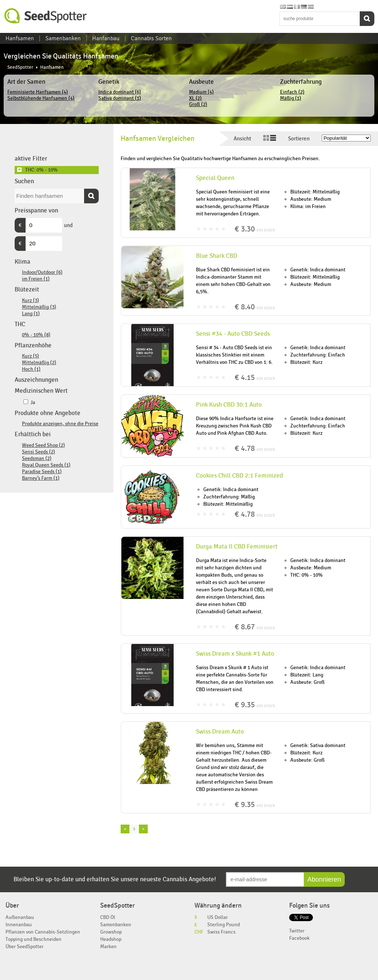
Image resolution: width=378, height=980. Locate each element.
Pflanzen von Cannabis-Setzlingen (43, 932)
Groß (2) (198, 104)
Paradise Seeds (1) (42, 472)
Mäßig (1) (291, 98)
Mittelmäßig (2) (39, 363)
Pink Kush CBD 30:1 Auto (229, 405)
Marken (108, 947)
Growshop (111, 932)
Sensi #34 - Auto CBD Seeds (233, 334)
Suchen (367, 19)
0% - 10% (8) (36, 335)
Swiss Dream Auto (220, 732)
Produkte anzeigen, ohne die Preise (60, 424)
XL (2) (195, 98)
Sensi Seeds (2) (39, 452)
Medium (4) (201, 92)
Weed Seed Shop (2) (44, 445)
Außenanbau (20, 917)
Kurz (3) (31, 300)
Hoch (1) (31, 369)
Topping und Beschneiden (33, 939)
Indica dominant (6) (120, 92)
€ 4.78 (255, 448)
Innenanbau (19, 925)
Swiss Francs (221, 932)
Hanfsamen (20, 38)
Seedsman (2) (37, 458)
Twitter (297, 931)
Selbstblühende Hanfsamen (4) (41, 98)
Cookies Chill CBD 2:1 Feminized (239, 476)
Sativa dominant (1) (120, 98)
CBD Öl (108, 917)
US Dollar (218, 917)
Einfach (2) (292, 92)
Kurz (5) (31, 356)
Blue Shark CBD (217, 256)
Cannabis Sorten (151, 38)
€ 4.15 (255, 378)
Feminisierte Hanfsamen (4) (38, 92)
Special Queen (215, 178)
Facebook (299, 938)
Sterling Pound (224, 925)
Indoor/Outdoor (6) (42, 272)
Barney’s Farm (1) (41, 478)
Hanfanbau (106, 38)
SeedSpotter (46, 16)
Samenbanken (63, 38)
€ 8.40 (255, 307)
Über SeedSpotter (24, 947)
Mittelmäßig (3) (39, 307)
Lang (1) (31, 314)
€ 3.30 (255, 229)
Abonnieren (324, 879)
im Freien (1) (36, 279)
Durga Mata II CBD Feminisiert (237, 547)
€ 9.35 (255, 705)
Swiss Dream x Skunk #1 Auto (235, 654)
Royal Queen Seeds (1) (46, 465)
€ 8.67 (255, 627)
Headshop (111, 939)
